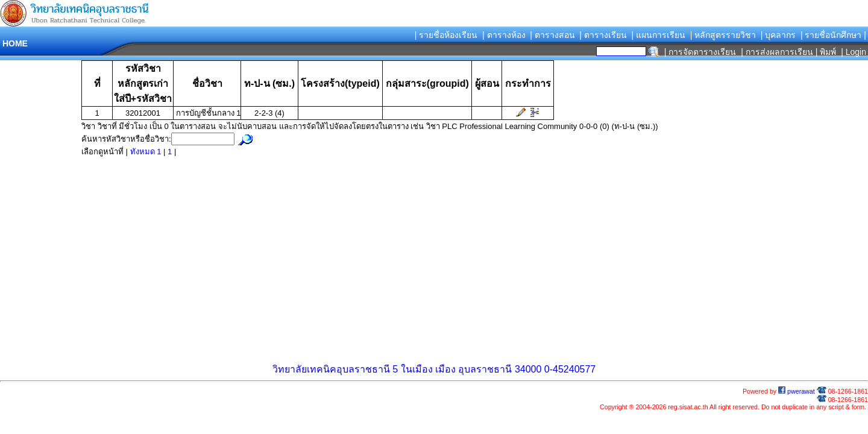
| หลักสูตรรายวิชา (723, 35)
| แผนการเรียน (658, 35)
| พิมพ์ (826, 52)
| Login (852, 52)
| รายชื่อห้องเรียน (446, 35)
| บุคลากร (778, 35)
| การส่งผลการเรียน (777, 52)
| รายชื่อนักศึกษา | (833, 35)
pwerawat (797, 391)
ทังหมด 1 (147, 152)
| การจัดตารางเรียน (700, 52)
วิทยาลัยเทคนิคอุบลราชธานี (331, 369)
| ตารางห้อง (504, 35)
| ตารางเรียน (603, 35)
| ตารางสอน (552, 35)
